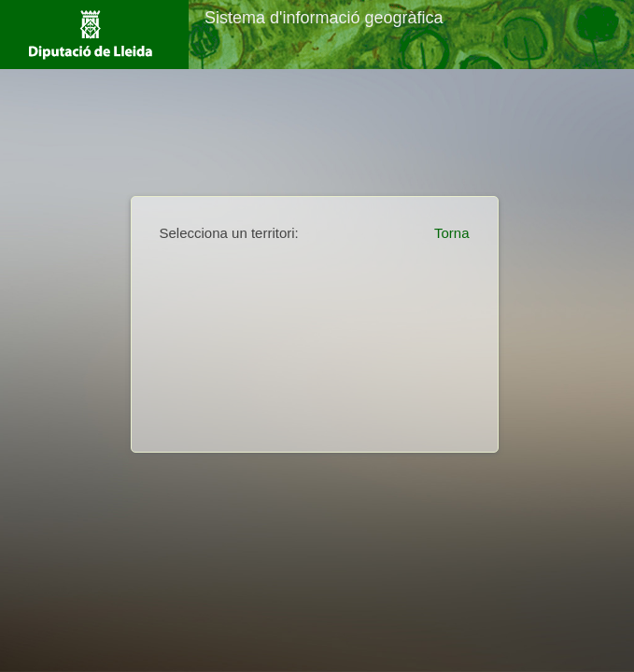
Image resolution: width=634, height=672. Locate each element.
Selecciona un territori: (229, 233)
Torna (452, 233)
